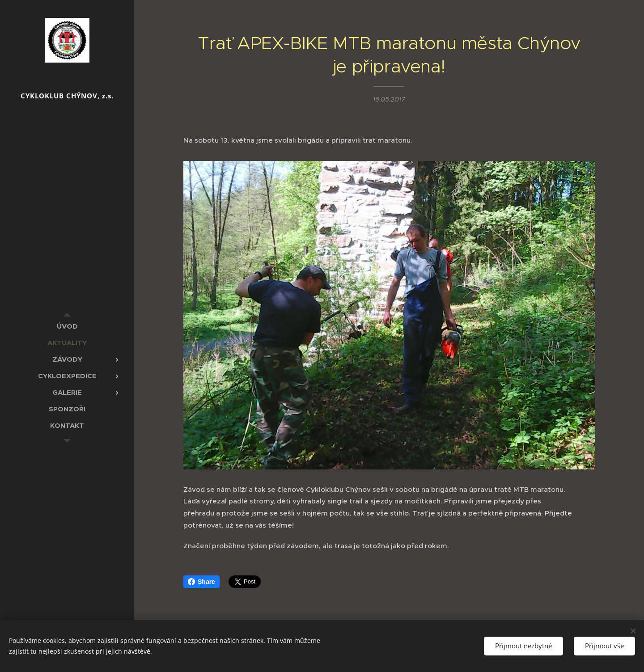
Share (201, 582)
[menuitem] (67, 326)
